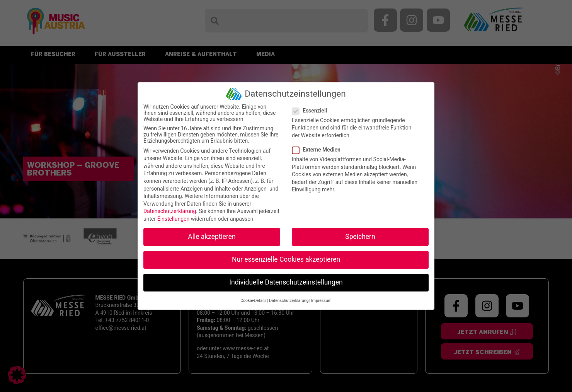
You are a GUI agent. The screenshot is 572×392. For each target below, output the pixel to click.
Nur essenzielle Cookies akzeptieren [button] (286, 259)
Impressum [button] (321, 301)
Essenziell (312, 111)
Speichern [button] (360, 237)
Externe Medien (319, 150)
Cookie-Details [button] (253, 301)
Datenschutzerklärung (170, 211)
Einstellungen (174, 219)
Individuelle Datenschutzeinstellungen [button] (286, 282)
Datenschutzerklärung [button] (289, 301)
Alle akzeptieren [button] (212, 237)
